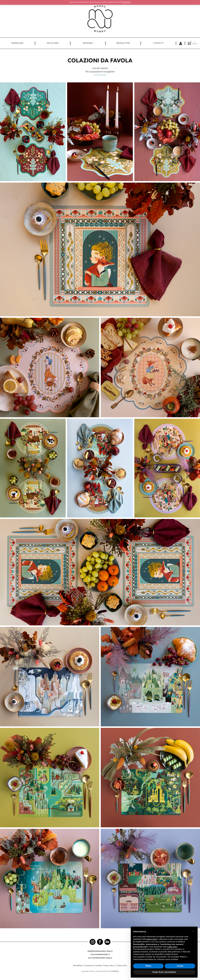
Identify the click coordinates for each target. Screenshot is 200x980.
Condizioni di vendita (93, 966)
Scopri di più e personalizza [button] (164, 972)
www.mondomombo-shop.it (100, 958)
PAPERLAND (17, 43)
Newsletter (78, 966)
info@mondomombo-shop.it (100, 951)
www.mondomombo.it (100, 954)
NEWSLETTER (123, 43)
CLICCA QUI (100, 75)
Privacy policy (109, 966)
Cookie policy (122, 966)
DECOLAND (53, 43)
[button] (194, 931)
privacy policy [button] (152, 939)
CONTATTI (158, 43)
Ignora (127, 2)
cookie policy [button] (172, 947)
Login (180, 44)
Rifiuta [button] (148, 966)
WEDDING (88, 43)
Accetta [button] (180, 966)
